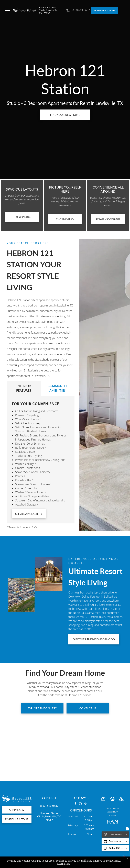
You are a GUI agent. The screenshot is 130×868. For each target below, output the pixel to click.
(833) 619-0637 (49, 806)
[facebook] (75, 804)
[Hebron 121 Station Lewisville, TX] (49, 574)
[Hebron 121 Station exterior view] (21, 595)
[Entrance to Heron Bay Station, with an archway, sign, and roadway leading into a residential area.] (49, 602)
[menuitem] (112, 808)
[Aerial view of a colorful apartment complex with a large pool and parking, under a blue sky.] (21, 567)
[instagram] (81, 804)
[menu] (7, 9)
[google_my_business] (86, 804)
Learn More (64, 864)
